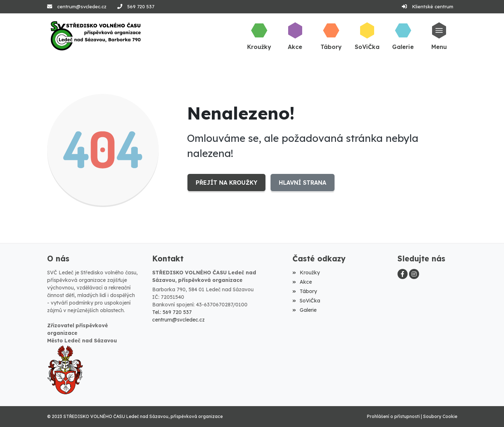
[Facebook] (403, 274)
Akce (302, 282)
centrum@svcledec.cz (82, 6)
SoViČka (306, 301)
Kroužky (306, 273)
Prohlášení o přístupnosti (393, 416)
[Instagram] (414, 274)
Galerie (305, 310)
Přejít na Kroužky (226, 183)
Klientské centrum (433, 6)
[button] (439, 36)
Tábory (305, 291)
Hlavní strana (302, 183)
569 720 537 (141, 6)
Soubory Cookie (440, 416)
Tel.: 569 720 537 (172, 312)
